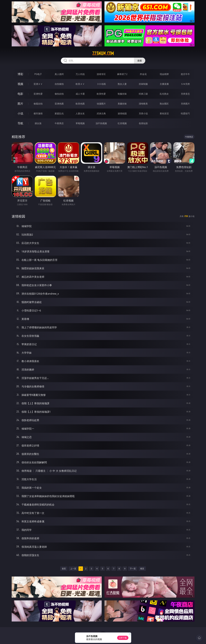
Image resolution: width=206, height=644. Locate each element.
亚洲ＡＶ (38, 84)
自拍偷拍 (59, 84)
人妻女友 (80, 113)
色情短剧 (143, 123)
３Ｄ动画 (101, 84)
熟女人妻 (122, 84)
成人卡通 (80, 94)
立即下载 (123, 638)
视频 (20, 84)
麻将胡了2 (122, 74)
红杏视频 (122, 123)
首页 (64, 569)
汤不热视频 (101, 123)
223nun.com (103, 53)
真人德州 (59, 74)
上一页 (73, 569)
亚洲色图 (59, 104)
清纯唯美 (143, 104)
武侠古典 (101, 113)
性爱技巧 (185, 113)
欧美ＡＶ (80, 84)
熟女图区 (164, 104)
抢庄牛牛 (185, 74)
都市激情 (38, 113)
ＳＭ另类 (185, 84)
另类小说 (143, 113)
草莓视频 (80, 123)
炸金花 (143, 74)
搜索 (140, 61)
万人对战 (80, 74)
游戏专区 (101, 74)
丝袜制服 (143, 84)
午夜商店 (59, 123)
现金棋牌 (164, 74)
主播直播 (164, 84)
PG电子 (38, 74)
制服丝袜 (122, 94)
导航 (20, 123)
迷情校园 (122, 113)
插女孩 (38, 123)
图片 (20, 104)
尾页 (142, 569)
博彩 (20, 74)
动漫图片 (101, 104)
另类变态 (185, 94)
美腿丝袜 (122, 104)
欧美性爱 (101, 94)
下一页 (133, 569)
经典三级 (143, 94)
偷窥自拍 (38, 104)
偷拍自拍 (59, 94)
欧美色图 (80, 104)
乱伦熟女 (164, 94)
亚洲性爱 (38, 94)
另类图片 (185, 104)
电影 (20, 94)
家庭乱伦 (59, 113)
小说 (20, 113)
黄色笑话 (164, 113)
